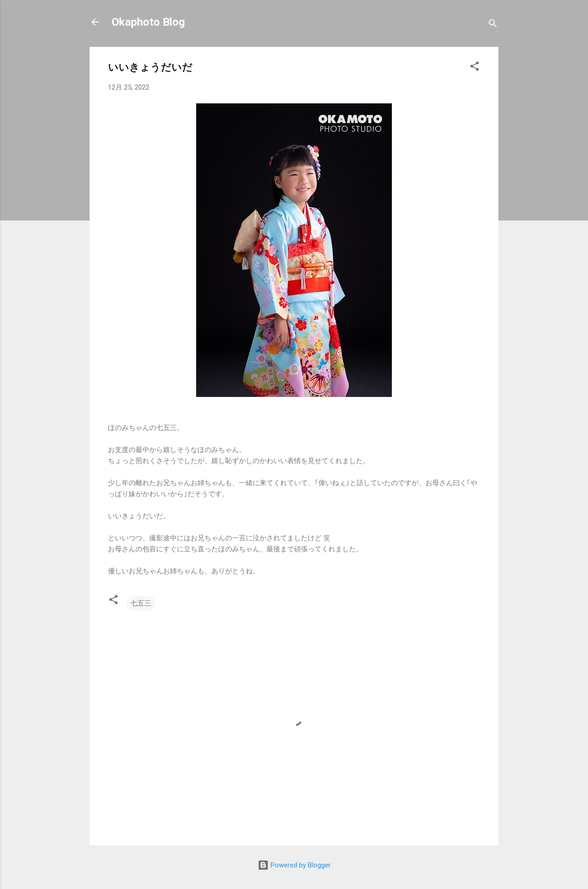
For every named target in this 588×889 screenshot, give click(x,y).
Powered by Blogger (294, 865)
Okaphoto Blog (148, 22)
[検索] (493, 25)
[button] (475, 68)
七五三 (141, 603)
